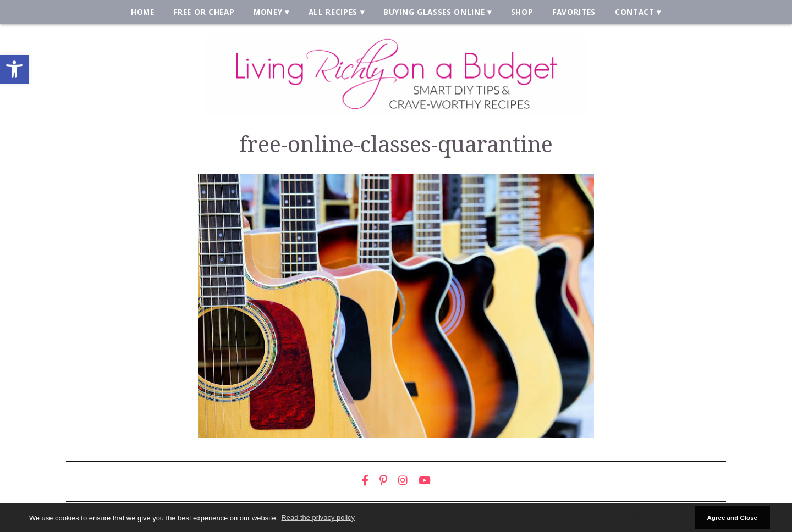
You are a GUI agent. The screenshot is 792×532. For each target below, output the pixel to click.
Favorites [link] (574, 12)
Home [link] (143, 12)
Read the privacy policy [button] (318, 517)
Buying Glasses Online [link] (434, 12)
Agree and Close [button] (732, 517)
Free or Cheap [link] (204, 12)
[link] (14, 69)
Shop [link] (522, 12)
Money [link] (268, 12)
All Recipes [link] (333, 12)
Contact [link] (635, 12)
